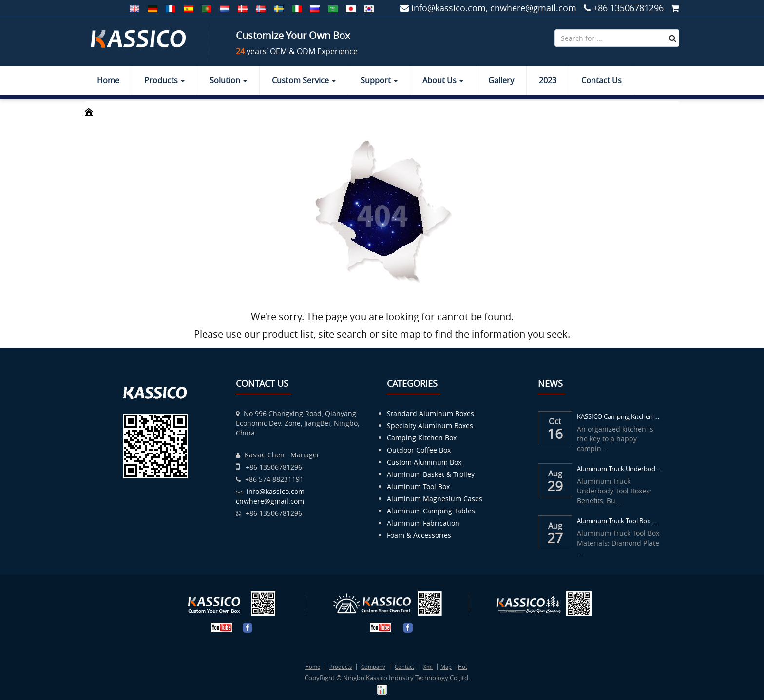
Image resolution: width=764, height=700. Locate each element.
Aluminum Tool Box (418, 486)
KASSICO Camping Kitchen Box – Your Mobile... (619, 416)
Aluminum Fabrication (423, 523)
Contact (404, 667)
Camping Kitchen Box (422, 438)
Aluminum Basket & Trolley (431, 474)
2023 (548, 80)
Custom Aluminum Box (424, 462)
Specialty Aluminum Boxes (430, 426)
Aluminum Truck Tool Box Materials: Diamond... (619, 521)
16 (555, 434)
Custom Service (304, 80)
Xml (428, 667)
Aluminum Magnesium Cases (435, 499)
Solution (228, 80)
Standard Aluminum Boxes (430, 413)
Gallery (501, 80)
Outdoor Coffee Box (419, 450)
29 (555, 486)
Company (373, 667)
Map (446, 667)
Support (379, 80)
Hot (463, 667)
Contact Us (602, 80)
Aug (555, 473)
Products (164, 80)
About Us (443, 80)
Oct (555, 420)
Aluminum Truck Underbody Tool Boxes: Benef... (619, 469)
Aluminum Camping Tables (431, 511)
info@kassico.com (276, 491)
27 (555, 538)
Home (108, 80)
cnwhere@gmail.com (270, 501)
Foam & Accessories (419, 535)
